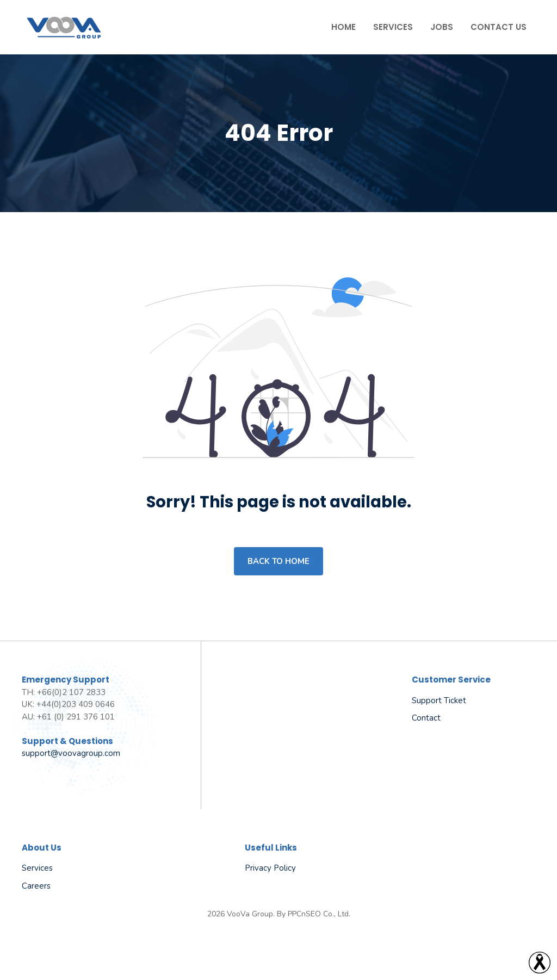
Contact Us (499, 27)
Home (344, 27)
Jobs (442, 27)
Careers (36, 886)
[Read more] (540, 963)
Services (393, 27)
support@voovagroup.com (71, 753)
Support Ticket (439, 700)
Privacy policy (270, 868)
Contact (426, 718)
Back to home (278, 561)
